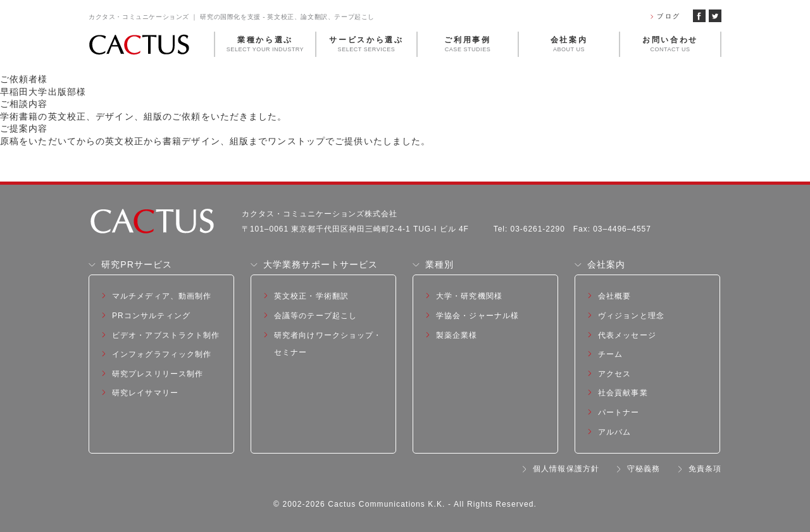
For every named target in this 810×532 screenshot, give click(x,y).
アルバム (614, 432)
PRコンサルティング (151, 316)
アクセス (614, 374)
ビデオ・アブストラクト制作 (166, 335)
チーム (610, 354)
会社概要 (614, 296)
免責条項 (705, 469)
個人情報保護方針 (566, 469)
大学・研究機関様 (469, 296)
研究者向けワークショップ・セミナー (328, 344)
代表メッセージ (627, 335)
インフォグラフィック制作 (162, 354)
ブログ (669, 16)
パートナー (619, 412)
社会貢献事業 (623, 393)
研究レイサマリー (145, 393)
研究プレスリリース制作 (158, 374)
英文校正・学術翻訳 (311, 296)
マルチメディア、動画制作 (162, 296)
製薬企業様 (457, 335)
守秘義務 (644, 469)
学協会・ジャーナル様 (477, 316)
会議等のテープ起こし (315, 316)
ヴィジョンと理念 (631, 316)
